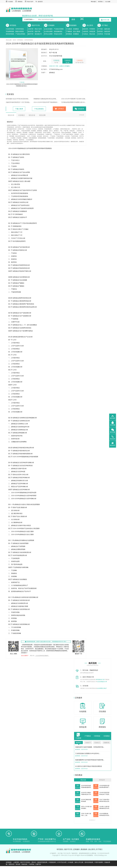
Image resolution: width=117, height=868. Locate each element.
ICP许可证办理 (62, 862)
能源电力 (79, 742)
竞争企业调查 (48, 34)
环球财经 (92, 29)
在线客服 (113, 424)
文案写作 (38, 864)
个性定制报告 (39, 109)
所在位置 (9, 40)
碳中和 (45, 23)
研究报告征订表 (100, 679)
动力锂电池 (68, 23)
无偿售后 (100, 34)
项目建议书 (38, 34)
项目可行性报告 (25, 862)
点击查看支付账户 (102, 688)
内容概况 (21, 115)
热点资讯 (90, 25)
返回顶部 (113, 417)
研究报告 (13, 25)
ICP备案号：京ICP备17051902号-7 (61, 853)
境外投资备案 (89, 862)
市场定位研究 (58, 34)
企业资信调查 (48, 31)
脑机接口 (50, 23)
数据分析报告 (20, 31)
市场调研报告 (10, 31)
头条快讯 (85, 31)
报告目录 (11, 115)
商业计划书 (30, 2)
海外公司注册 (79, 862)
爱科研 (34, 862)
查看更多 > (93, 820)
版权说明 (107, 31)
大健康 (41, 23)
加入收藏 (108, 2)
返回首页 (40, 2)
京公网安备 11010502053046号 (99, 853)
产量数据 (69, 31)
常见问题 (107, 34)
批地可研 (31, 31)
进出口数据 (77, 31)
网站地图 (93, 2)
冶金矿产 (88, 742)
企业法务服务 (48, 29)
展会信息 (92, 34)
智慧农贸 (12, 864)
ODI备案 (70, 862)
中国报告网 (52, 862)
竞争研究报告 (20, 29)
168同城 (31, 864)
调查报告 (20, 2)
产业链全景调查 (59, 29)
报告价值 (32, 115)
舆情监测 (92, 31)
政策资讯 (85, 29)
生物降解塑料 (61, 23)
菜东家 (18, 864)
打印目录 (82, 115)
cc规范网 (16, 862)
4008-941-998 (91, 19)
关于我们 (105, 25)
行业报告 (11, 2)
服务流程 (107, 29)
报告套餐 (42, 115)
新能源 (55, 23)
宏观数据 (76, 34)
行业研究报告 (10, 29)
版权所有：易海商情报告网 (80, 853)
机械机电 (106, 742)
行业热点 (85, 34)
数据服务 (73, 25)
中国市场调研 (99, 862)
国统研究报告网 (42, 862)
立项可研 (31, 29)
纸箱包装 (24, 864)
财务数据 (69, 34)
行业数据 (69, 29)
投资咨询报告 (10, 34)
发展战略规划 (58, 31)
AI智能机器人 (35, 23)
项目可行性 (36, 25)
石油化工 (97, 742)
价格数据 (76, 29)
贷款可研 (37, 31)
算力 (30, 23)
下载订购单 (19, 109)
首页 (14, 40)
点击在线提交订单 (102, 682)
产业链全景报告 (20, 34)
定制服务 (51, 25)
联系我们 (101, 2)
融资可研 (31, 34)
